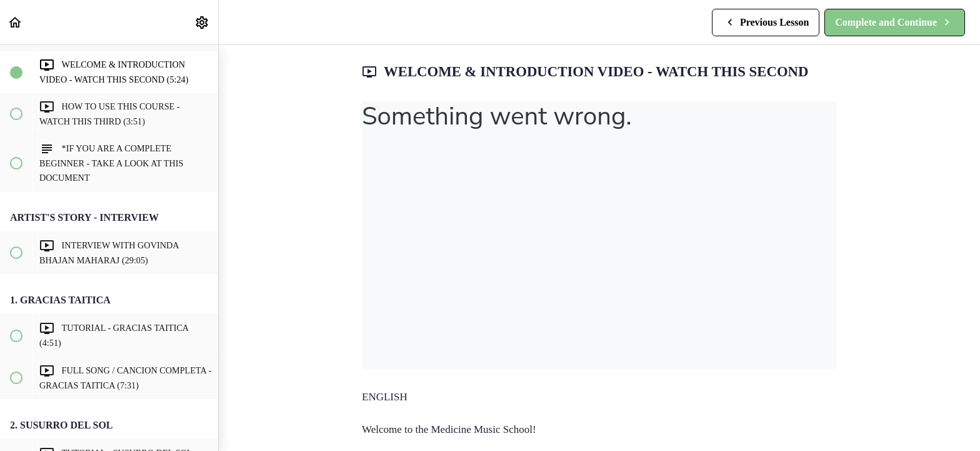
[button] (16, 22)
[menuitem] (202, 22)
